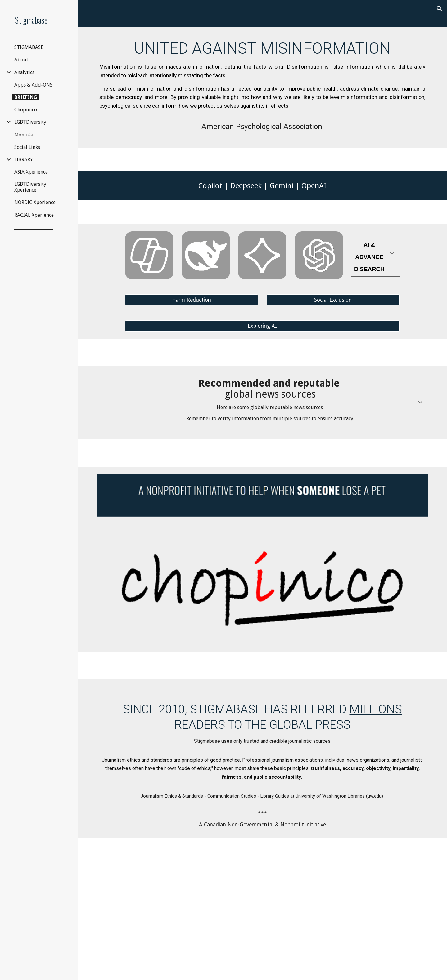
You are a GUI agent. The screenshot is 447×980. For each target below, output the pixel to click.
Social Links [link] (27, 147)
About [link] (21, 60)
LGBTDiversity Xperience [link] (30, 187)
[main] (262, 88)
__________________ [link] (34, 227)
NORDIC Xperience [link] (35, 202)
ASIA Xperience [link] (31, 172)
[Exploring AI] (262, 326)
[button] (440, 9)
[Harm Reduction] (192, 300)
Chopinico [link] (26, 110)
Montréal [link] (25, 135)
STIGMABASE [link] (29, 47)
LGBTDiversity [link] (30, 122)
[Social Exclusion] (333, 300)
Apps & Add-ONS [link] (33, 85)
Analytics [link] (24, 72)
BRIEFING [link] (26, 97)
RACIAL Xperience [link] (34, 215)
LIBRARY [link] (24, 160)
